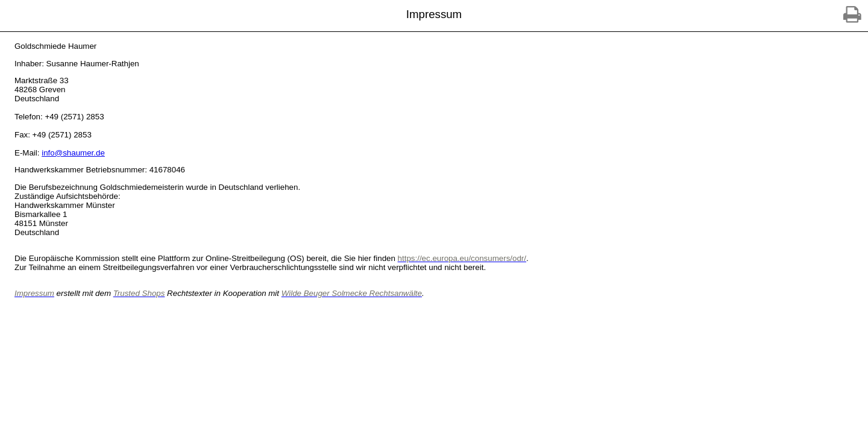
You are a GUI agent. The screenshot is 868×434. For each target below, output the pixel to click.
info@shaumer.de (73, 153)
